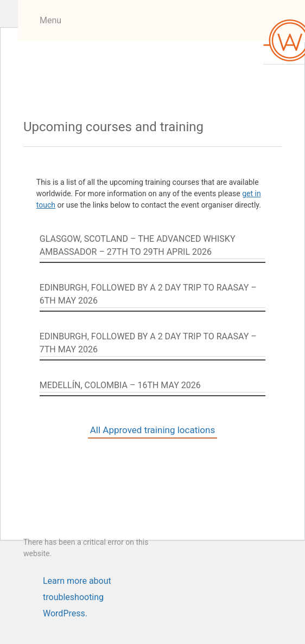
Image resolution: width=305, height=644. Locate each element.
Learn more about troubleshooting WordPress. (77, 582)
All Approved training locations (152, 430)
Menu (50, 20)
